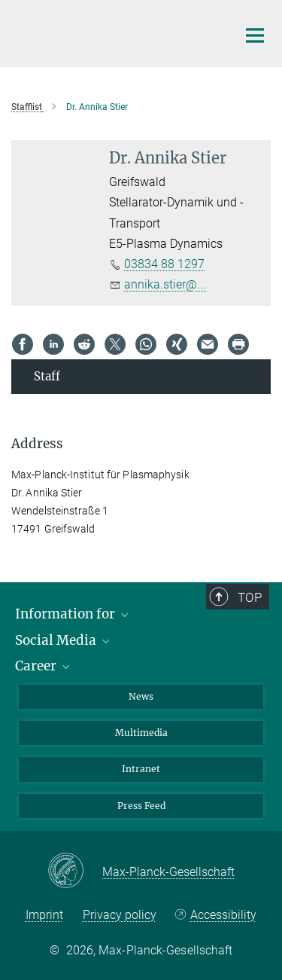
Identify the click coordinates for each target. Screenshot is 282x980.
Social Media (64, 640)
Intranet (141, 769)
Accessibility (223, 915)
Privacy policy (120, 915)
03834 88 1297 (164, 264)
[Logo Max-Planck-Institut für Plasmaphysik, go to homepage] (113, 32)
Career (44, 666)
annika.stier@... (165, 284)
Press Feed (141, 806)
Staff (47, 376)
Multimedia (141, 733)
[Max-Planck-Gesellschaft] (75, 872)
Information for (73, 614)
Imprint (44, 915)
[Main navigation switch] (255, 35)
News (141, 696)
